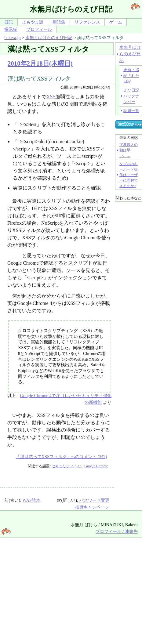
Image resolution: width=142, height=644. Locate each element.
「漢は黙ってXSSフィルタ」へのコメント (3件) (62, 457)
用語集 (59, 22)
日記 (9, 22)
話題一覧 (131, 111)
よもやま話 (33, 22)
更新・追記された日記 (131, 76)
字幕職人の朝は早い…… (129, 150)
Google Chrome (96, 466)
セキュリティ (63, 466)
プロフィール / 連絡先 (117, 531)
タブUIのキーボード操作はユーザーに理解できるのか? (129, 175)
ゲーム (116, 22)
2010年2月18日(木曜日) (40, 63)
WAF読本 (31, 500)
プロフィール (39, 29)
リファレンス (87, 22)
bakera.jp (12, 38)
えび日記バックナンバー (131, 96)
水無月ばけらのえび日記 (49, 38)
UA (79, 466)
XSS (51, 97)
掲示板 (11, 29)
